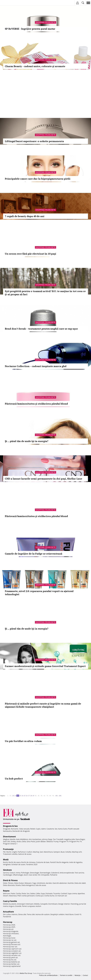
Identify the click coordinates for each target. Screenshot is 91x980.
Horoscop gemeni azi (11, 942)
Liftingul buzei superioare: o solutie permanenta (34, 141)
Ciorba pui (39, 896)
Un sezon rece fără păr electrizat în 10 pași (30, 254)
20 (13, 796)
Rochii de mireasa (28, 862)
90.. (53, 796)
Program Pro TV (75, 841)
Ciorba (18, 893)
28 (31, 796)
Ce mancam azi (61, 896)
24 (22, 796)
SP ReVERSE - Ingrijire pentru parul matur (30, 29)
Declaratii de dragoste (21, 831)
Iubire (43, 829)
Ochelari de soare (18, 864)
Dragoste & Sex (10, 826)
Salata (33, 893)
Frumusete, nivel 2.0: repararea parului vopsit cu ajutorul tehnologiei (39, 593)
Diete (5, 883)
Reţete (6, 891)
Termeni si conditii (66, 975)
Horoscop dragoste (11, 931)
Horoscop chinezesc (11, 933)
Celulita (68, 852)
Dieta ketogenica (28, 885)
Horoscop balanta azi (11, 962)
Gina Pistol (31, 841)
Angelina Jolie (70, 839)
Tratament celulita (10, 854)
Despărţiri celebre (57, 914)
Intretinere (41, 883)
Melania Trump (53, 841)
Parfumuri (22, 852)
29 (33, 796)
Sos (28, 893)
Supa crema (72, 893)
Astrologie (7, 936)
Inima (18, 873)
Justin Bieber (41, 841)
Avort (26, 875)
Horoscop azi (8, 929)
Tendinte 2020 (32, 864)
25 (25, 796)
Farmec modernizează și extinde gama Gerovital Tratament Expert (45, 666)
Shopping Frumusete (46, 22)
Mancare (7, 893)
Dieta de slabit (80, 883)
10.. (11, 796)
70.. (48, 796)
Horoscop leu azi (10, 960)
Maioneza (13, 896)
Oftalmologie (18, 875)
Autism (38, 906)
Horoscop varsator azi (12, 955)
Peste (24, 893)
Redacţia (77, 975)
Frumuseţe (8, 849)
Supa (43, 893)
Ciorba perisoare (28, 896)
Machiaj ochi (77, 852)
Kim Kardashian (35, 839)
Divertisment (9, 837)
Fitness (11, 883)
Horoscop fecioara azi (12, 944)
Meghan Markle (9, 839)
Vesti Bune (69, 914)
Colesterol (55, 873)
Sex (56, 829)
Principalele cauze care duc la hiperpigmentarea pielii (38, 179)
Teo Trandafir (58, 839)
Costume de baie (43, 862)
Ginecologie (34, 873)
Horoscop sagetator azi (12, 953)
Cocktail (64, 893)
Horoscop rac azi (10, 940)
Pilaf (19, 896)
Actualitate (8, 912)
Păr (4, 852)
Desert (6, 896)
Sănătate (7, 870)
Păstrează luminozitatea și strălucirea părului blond (36, 404)
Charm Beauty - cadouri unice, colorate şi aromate (35, 66)
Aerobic (49, 883)
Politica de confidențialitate (48, 975)
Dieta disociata (9, 885)
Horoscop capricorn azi (12, 949)
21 (15, 796)
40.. (39, 796)
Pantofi (53, 862)
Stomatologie (45, 873)
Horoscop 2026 (9, 925)
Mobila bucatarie (10, 904)
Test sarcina (79, 873)
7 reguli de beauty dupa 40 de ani (25, 216)
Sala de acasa (41, 885)
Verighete (7, 864)
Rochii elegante (62, 862)
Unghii (14, 852)
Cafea (38, 893)
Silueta (18, 885)
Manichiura (48, 852)
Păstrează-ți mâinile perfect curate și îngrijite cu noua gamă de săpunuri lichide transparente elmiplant (43, 705)
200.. (60, 796)
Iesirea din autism (43, 914)
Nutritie (71, 883)
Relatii (33, 829)
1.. (8, 796)
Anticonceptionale (67, 873)
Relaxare (28, 883)
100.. (57, 796)
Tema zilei (31, 914)
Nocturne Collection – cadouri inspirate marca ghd (36, 366)
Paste (13, 893)
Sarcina (6, 873)
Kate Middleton (22, 839)
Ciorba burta (49, 896)
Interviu (14, 914)
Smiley (13, 841)
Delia (24, 841)
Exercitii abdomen (60, 883)
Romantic (15, 829)
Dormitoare (53, 904)
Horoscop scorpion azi (12, 951)
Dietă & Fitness (10, 880)
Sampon (57, 852)
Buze (63, 852)
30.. (36, 796)
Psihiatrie (54, 875)
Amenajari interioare (25, 904)
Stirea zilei (22, 914)
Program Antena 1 (10, 844)
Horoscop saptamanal (12, 966)
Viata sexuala (24, 829)
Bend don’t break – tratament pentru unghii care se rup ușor (41, 329)
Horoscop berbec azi (11, 964)
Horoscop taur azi (10, 947)
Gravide (18, 906)
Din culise (7, 914)
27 (29, 796)
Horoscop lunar (9, 938)
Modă (6, 860)
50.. (42, 796)
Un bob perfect (14, 779)
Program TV (64, 841)
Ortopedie (45, 875)
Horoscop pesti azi (10, 957)
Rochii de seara (15, 862)
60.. (45, 796)
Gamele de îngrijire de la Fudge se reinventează (34, 554)
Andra (19, 841)
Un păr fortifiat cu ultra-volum (23, 741)
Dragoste (7, 829)
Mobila (37, 904)
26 (27, 796)
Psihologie (25, 873)
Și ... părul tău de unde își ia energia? (27, 441)
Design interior (64, 904)
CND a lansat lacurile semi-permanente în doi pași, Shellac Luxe (43, 479)
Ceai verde (33, 875)
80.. (50, 796)
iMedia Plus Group (26, 973)
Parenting (74, 904)
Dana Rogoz (80, 839)
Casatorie (50, 829)
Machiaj (36, 852)
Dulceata (49, 893)
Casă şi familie (10, 901)
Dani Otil (7, 841)
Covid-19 (78, 914)
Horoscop (8, 922)
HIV (39, 875)
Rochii (9, 852)
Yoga (34, 883)
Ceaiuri (12, 873)
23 (20, 796)
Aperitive (81, 893)
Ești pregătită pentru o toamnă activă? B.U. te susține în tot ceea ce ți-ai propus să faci (45, 293)
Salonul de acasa (25, 854)
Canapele (44, 904)
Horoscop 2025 (9, 927)
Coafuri (29, 852)
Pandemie (7, 917)
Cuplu (38, 829)
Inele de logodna (76, 862)
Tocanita (57, 893)
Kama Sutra (63, 829)
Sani (41, 852)
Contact (85, 975)
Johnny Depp (47, 839)
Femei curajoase (28, 906)
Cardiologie (8, 875)
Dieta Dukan (19, 883)
